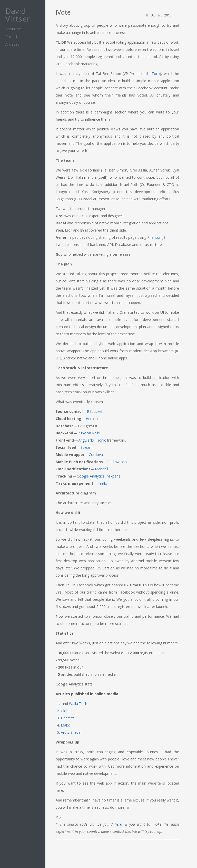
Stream (87, 447)
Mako (66, 725)
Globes (67, 711)
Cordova (96, 455)
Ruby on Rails (89, 433)
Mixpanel (114, 476)
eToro (155, 74)
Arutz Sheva (71, 732)
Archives (12, 44)
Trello (102, 483)
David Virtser (18, 15)
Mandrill (101, 469)
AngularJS (86, 440)
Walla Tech (78, 704)
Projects (12, 37)
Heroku (92, 419)
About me (14, 29)
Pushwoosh (117, 462)
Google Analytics (91, 476)
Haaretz (67, 718)
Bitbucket (95, 411)
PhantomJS (156, 237)
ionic (102, 440)
